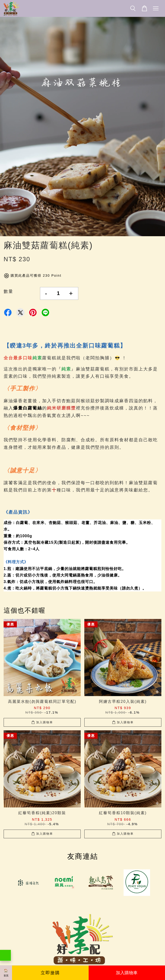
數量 (8, 291)
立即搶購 (50, 973)
